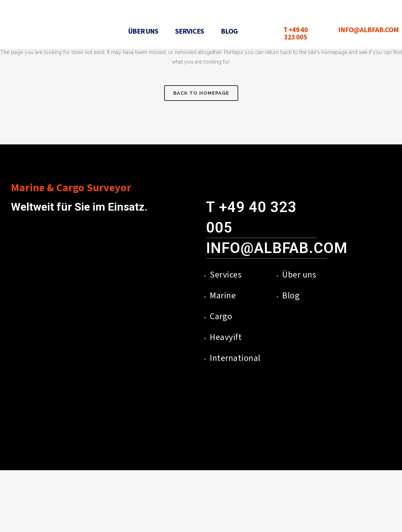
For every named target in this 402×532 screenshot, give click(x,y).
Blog (229, 31)
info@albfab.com (277, 248)
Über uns (143, 31)
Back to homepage (201, 93)
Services (189, 31)
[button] (145, 32)
